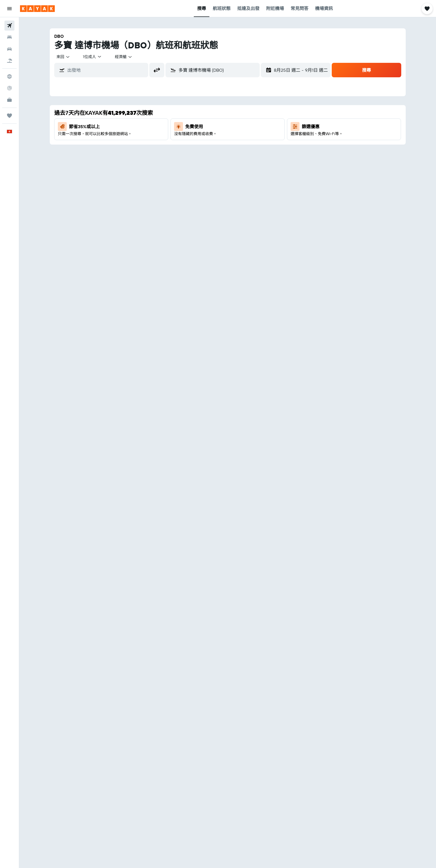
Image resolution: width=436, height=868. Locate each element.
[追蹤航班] (9, 88)
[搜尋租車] (9, 49)
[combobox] (63, 57)
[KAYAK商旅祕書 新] (9, 100)
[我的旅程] (9, 116)
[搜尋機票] (9, 26)
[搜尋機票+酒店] (9, 61)
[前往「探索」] (9, 76)
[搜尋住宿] (9, 37)
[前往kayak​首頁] (37, 9)
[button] (9, 9)
